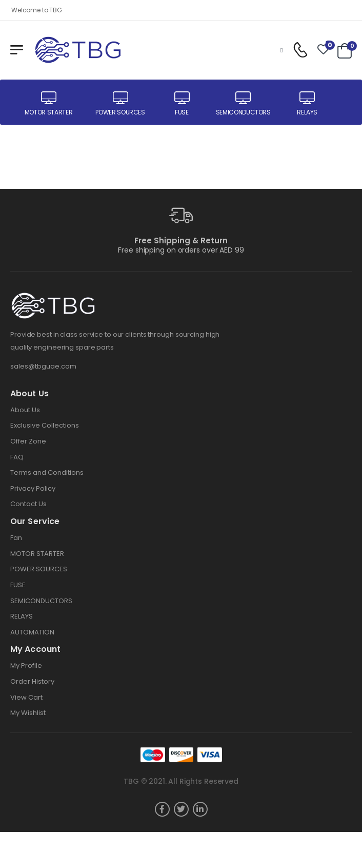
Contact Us (28, 504)
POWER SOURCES (39, 569)
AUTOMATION (32, 632)
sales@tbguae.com (43, 366)
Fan (16, 538)
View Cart (26, 697)
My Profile (26, 666)
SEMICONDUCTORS (41, 601)
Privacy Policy (33, 488)
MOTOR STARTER (37, 554)
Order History (32, 681)
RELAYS (22, 616)
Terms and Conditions (47, 472)
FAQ (17, 457)
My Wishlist (28, 713)
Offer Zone (28, 441)
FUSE (18, 585)
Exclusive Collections (45, 425)
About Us (25, 410)
